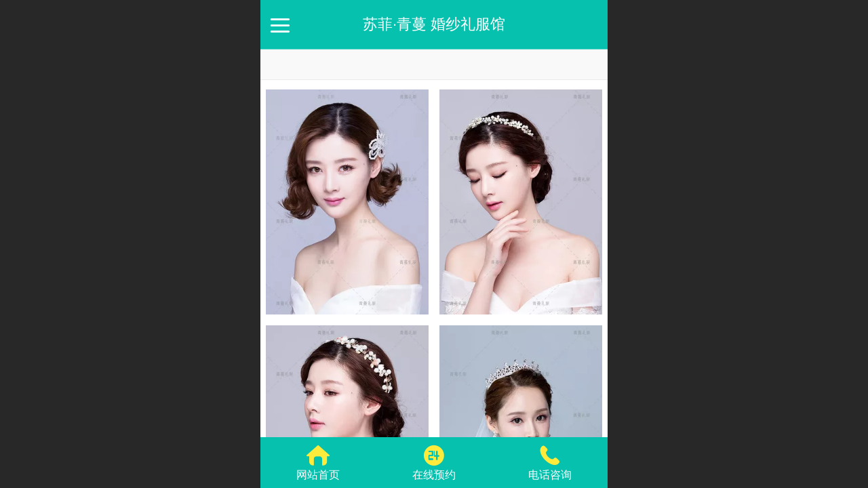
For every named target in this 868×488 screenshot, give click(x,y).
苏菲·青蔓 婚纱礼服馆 (434, 24)
